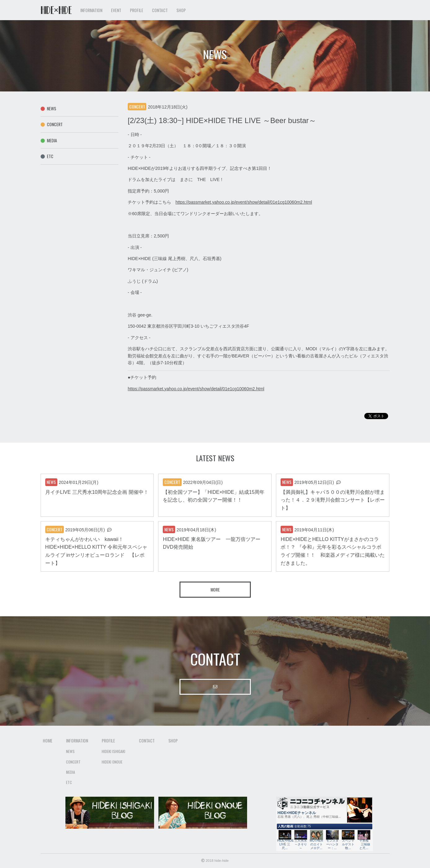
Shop (181, 10)
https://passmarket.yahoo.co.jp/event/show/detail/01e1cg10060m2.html (244, 202)
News (49, 108)
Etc (47, 156)
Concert (52, 124)
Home (48, 740)
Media (49, 140)
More (215, 589)
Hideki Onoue (112, 762)
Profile (108, 740)
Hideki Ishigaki (113, 751)
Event (116, 10)
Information (77, 740)
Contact (160, 10)
